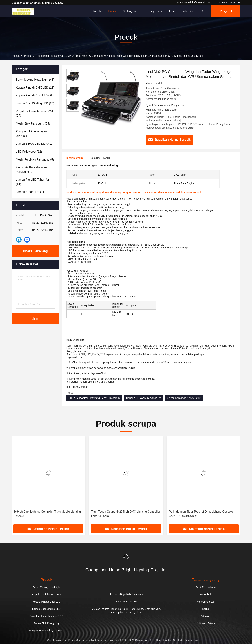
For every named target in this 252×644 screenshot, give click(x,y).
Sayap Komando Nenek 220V (184, 398)
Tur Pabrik (205, 595)
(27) (35, 113)
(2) (31, 170)
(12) (35, 88)
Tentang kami (131, 11)
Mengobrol (226, 11)
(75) (33, 124)
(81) (32, 134)
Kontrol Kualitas (205, 602)
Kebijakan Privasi (206, 623)
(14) (33, 182)
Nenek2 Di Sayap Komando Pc (144, 398)
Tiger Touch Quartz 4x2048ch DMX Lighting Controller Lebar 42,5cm (126, 514)
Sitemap (206, 616)
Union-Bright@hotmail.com (194, 3)
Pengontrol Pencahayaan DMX (54, 56)
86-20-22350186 (229, 3)
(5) (35, 160)
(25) (35, 103)
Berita (206, 609)
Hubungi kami (154, 11)
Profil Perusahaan (206, 587)
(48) (35, 80)
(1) (31, 192)
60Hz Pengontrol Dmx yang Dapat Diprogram (94, 398)
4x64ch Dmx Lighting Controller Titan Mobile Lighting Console (47, 514)
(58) (35, 95)
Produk (112, 11)
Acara (172, 11)
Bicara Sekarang (35, 251)
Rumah (97, 11)
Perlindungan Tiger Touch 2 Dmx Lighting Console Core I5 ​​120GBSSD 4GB (201, 514)
